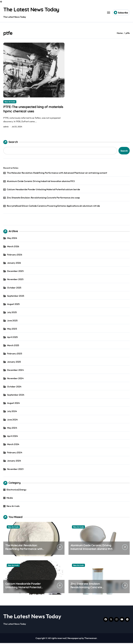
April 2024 (12, 437)
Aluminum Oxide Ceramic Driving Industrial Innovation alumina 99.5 (41, 182)
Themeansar (91, 639)
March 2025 (13, 346)
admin (6, 127)
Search (11, 143)
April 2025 (12, 338)
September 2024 (16, 396)
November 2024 (15, 379)
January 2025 (14, 363)
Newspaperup (74, 639)
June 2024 (12, 420)
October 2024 (14, 387)
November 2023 (15, 470)
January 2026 (14, 264)
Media (10, 499)
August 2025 (13, 305)
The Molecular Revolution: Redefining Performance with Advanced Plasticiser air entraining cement (57, 174)
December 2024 (15, 371)
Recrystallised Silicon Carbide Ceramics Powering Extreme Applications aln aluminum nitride (53, 207)
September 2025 (16, 297)
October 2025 (14, 288)
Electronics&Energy (16, 491)
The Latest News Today (33, 9)
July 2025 (12, 313)
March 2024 (13, 445)
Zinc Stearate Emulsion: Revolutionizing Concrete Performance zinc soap (43, 199)
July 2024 (12, 412)
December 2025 (15, 272)
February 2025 (15, 354)
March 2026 (13, 247)
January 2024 (14, 462)
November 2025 (15, 280)
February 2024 (15, 453)
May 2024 (12, 429)
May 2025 (12, 330)
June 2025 (12, 321)
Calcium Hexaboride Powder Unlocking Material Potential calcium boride (43, 190)
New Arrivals (10, 102)
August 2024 (13, 404)
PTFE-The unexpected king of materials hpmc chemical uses (29, 109)
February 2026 (15, 255)
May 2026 (12, 239)
